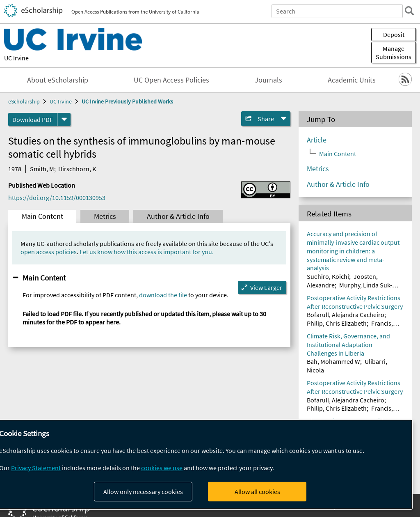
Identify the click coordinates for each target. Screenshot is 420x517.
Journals (268, 80)
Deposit (394, 34)
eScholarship (24, 101)
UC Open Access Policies (171, 80)
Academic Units (352, 80)
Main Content (42, 216)
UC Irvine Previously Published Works (127, 101)
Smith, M (42, 169)
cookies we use (162, 468)
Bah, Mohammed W (333, 361)
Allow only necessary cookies (143, 492)
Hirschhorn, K (77, 169)
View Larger (266, 287)
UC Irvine (16, 58)
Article (317, 140)
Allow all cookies (257, 492)
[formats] (64, 119)
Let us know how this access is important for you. (147, 252)
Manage (394, 53)
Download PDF (33, 119)
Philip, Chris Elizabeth (337, 323)
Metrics (105, 216)
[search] (409, 11)
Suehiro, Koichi (328, 276)
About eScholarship (58, 80)
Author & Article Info (178, 216)
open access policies (49, 252)
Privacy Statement (36, 468)
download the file (163, 295)
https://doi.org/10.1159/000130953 (57, 198)
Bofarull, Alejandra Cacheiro (346, 315)
